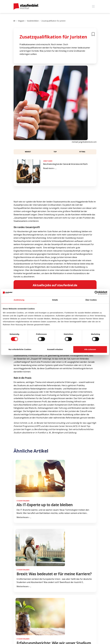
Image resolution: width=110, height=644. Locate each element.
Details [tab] (55, 300)
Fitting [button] (82, 152)
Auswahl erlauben (55, 349)
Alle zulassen (90, 349)
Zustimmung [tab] (19, 300)
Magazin (21, 21)
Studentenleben (33, 21)
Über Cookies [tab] (91, 300)
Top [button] (55, 152)
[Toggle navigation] (93, 7)
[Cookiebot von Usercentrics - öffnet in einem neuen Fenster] (96, 293)
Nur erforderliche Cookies (20, 349)
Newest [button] (28, 152)
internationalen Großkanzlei (26, 392)
